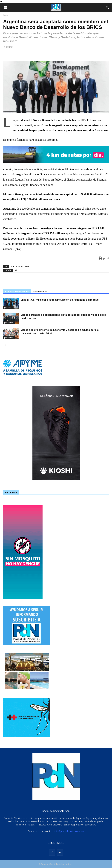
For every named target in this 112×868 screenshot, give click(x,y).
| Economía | (9, 322)
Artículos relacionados (17, 292)
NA (16, 270)
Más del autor (40, 292)
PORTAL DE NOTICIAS (20, 266)
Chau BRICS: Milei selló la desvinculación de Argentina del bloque (60, 300)
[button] (5, 8)
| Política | (8, 307)
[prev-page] (5, 345)
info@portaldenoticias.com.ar (69, 831)
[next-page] (10, 345)
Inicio (6, 15)
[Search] (108, 8)
